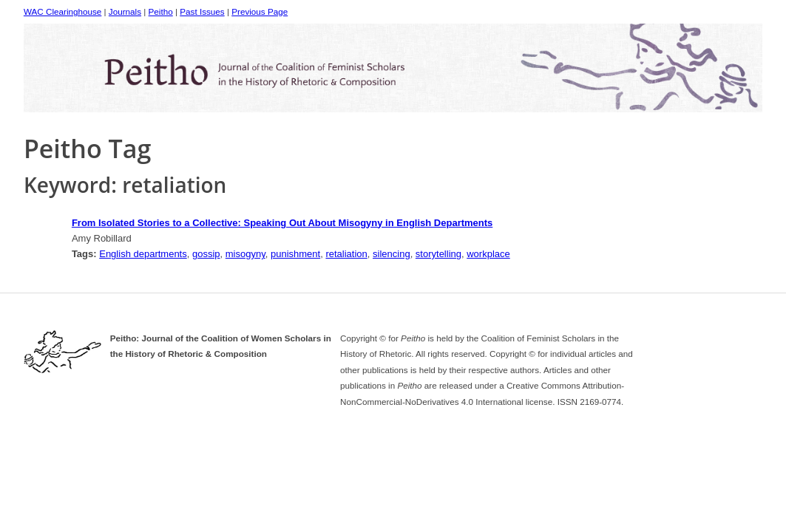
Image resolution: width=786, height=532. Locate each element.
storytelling (438, 254)
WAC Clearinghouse (62, 11)
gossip (206, 254)
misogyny (245, 254)
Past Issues (202, 11)
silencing (392, 254)
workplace (488, 254)
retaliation (346, 254)
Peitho (161, 11)
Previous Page (260, 11)
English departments (143, 254)
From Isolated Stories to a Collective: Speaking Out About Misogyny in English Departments (282, 223)
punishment (295, 254)
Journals (125, 11)
